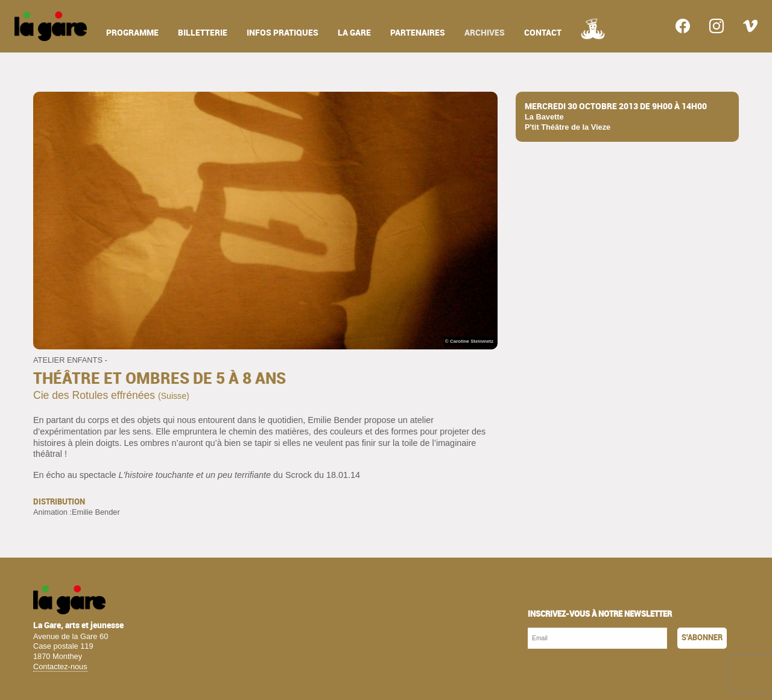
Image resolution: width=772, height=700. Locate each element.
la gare (354, 33)
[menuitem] (51, 26)
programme (132, 33)
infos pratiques (283, 33)
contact (543, 33)
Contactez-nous (60, 667)
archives (485, 33)
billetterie (203, 33)
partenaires (418, 33)
